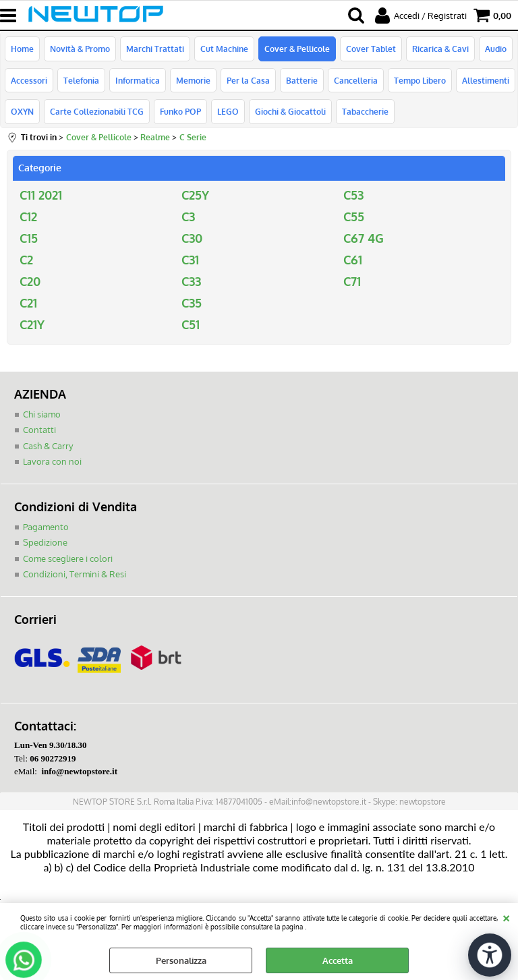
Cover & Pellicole (297, 49)
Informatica (138, 80)
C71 (352, 281)
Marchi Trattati (155, 49)
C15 (29, 238)
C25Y (195, 195)
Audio (496, 49)
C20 (30, 281)
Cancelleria (356, 80)
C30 (192, 238)
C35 (192, 303)
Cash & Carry (48, 446)
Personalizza (181, 960)
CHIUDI (506, 917)
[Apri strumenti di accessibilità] (490, 955)
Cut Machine (224, 49)
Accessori (29, 80)
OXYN (22, 111)
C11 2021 (41, 195)
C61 (353, 260)
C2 (26, 260)
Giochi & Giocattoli (290, 111)
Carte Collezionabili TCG (97, 111)
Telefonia (81, 80)
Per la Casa (248, 80)
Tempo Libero (420, 80)
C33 (191, 281)
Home (22, 49)
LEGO (228, 111)
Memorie (193, 80)
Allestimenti (486, 80)
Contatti (39, 430)
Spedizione (45, 542)
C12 (28, 217)
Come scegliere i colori (68, 558)
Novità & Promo (80, 49)
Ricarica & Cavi (440, 49)
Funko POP (180, 111)
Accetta (338, 960)
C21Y (32, 324)
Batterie (302, 80)
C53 (353, 195)
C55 (354, 217)
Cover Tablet (371, 49)
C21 (28, 303)
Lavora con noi (52, 461)
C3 (188, 217)
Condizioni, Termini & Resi (75, 574)
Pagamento (46, 527)
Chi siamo (42, 414)
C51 (191, 324)
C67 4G (364, 238)
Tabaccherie (365, 111)
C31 (190, 260)
